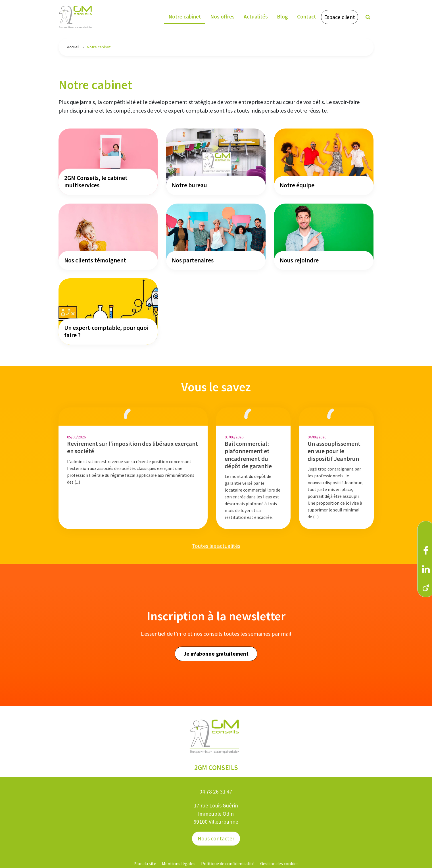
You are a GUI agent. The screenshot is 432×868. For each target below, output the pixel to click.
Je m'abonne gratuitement (216, 654)
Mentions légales (179, 863)
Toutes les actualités (216, 546)
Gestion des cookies (279, 863)
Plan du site (145, 863)
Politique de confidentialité (228, 863)
